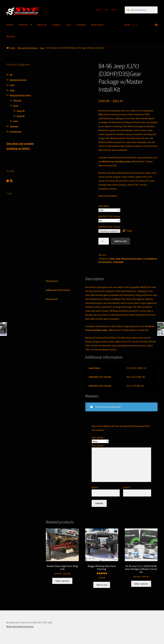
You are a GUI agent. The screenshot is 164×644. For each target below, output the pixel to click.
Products (23, 25)
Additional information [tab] (58, 290)
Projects (56, 25)
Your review (98, 445)
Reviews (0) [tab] (52, 299)
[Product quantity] (104, 241)
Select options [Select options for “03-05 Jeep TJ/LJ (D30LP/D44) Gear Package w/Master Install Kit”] (141, 584)
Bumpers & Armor (18, 80)
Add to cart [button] (102, 585)
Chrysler (17, 100)
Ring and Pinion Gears (28, 48)
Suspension (16, 131)
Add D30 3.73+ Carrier (109, 216)
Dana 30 (21, 111)
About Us (42, 25)
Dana (42, 48)
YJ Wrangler (118, 262)
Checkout (81, 25)
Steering (14, 126)
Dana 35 (21, 116)
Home (10, 25)
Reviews (11, 36)
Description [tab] (52, 281)
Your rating (98, 437)
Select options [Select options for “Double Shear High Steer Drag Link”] (62, 581)
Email (127, 487)
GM (106, 10)
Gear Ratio (104, 206)
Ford (114, 10)
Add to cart (121, 241)
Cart (69, 25)
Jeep (98, 10)
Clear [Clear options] (129, 231)
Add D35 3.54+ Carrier (109, 227)
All (11, 75)
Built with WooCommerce (20, 626)
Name (96, 487)
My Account (97, 25)
